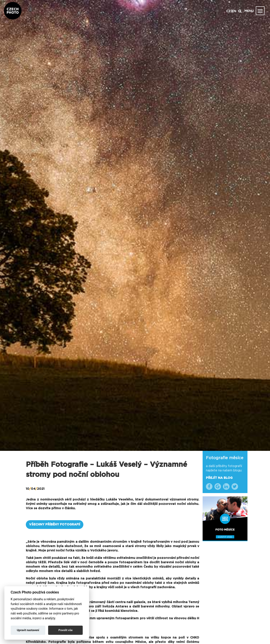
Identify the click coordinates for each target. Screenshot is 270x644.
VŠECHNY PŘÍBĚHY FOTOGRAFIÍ (55, 525)
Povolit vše (65, 630)
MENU (249, 11)
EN (234, 11)
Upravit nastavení (28, 630)
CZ (228, 11)
